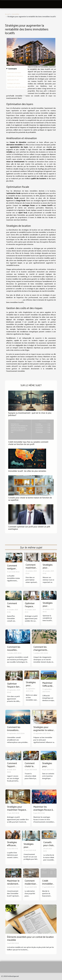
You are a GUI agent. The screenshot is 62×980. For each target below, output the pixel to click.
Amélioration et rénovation (15, 76)
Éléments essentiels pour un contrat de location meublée (30, 938)
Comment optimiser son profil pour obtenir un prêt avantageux (29, 528)
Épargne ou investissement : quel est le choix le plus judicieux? (30, 414)
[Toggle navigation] (5, 4)
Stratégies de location (14, 83)
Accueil (7, 14)
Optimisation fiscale (13, 80)
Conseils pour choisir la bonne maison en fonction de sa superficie (30, 499)
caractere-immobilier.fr (14, 300)
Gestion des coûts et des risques (17, 87)
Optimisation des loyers (14, 73)
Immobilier (16, 14)
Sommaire (13, 69)
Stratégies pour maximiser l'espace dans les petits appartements (17, 811)
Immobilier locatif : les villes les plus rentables (27, 471)
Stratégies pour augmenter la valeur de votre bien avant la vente (44, 732)
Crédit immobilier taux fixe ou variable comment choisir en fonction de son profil (28, 443)
